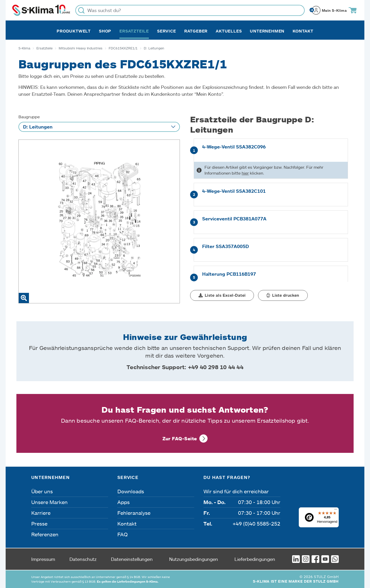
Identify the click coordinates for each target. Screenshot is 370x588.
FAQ (122, 534)
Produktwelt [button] (74, 31)
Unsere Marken (49, 502)
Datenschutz (83, 559)
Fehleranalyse (134, 513)
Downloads (131, 491)
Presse (39, 523)
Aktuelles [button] (229, 31)
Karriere (41, 513)
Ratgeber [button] (196, 31)
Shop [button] (105, 31)
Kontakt (303, 31)
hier (245, 173)
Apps (124, 502)
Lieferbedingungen (255, 559)
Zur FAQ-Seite (180, 439)
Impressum (43, 559)
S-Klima (24, 48)
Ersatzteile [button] (134, 31)
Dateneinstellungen (132, 559)
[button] (222, 295)
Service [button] (167, 31)
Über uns (42, 491)
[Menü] (336, 510)
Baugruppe (29, 117)
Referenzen (45, 534)
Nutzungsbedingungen (194, 559)
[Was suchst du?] (190, 10)
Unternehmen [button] (267, 31)
